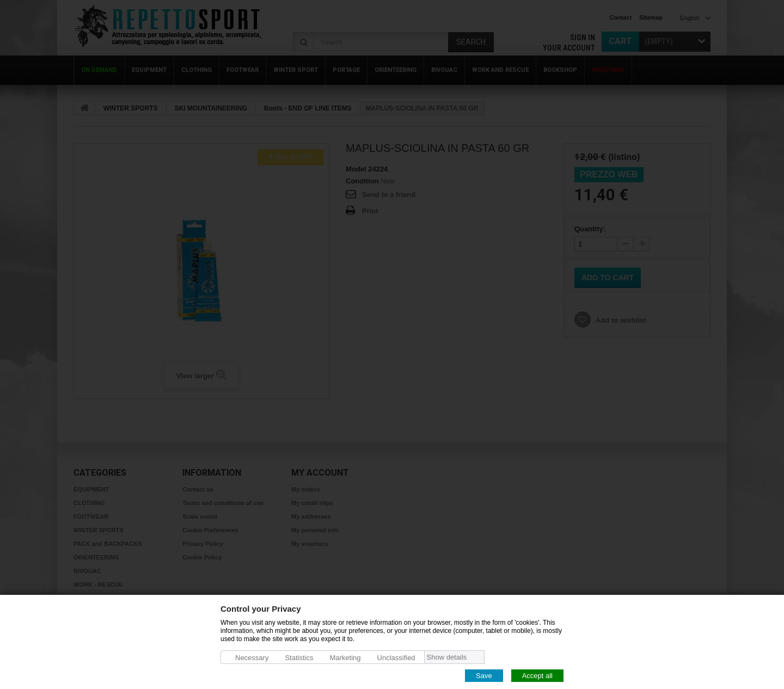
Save (484, 675)
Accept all (537, 675)
